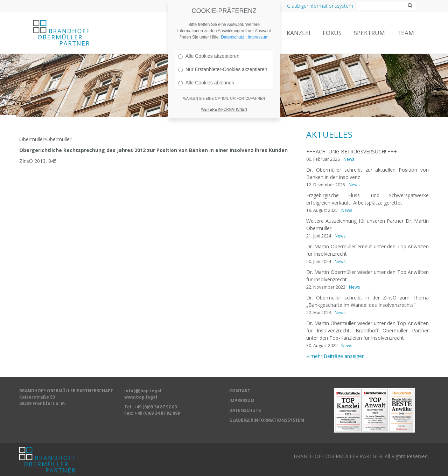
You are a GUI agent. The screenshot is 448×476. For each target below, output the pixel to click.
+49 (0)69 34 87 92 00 (155, 407)
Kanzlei (299, 33)
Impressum (258, 29)
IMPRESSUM (242, 401)
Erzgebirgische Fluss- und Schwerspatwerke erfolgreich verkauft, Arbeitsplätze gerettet (367, 199)
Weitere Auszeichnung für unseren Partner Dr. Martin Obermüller (367, 225)
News (349, 159)
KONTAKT (240, 391)
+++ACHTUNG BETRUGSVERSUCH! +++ (352, 151)
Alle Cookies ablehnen (206, 75)
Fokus (332, 33)
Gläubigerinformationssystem (320, 6)
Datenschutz (233, 29)
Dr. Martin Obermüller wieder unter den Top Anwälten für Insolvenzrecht (367, 276)
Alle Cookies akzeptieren (209, 48)
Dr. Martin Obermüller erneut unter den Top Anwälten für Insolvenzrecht (367, 250)
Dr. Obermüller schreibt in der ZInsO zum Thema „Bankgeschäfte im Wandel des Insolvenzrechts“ (367, 301)
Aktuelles (330, 134)
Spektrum (369, 33)
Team (406, 33)
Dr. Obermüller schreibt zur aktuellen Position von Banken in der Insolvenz (367, 173)
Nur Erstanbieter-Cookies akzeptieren (223, 61)
